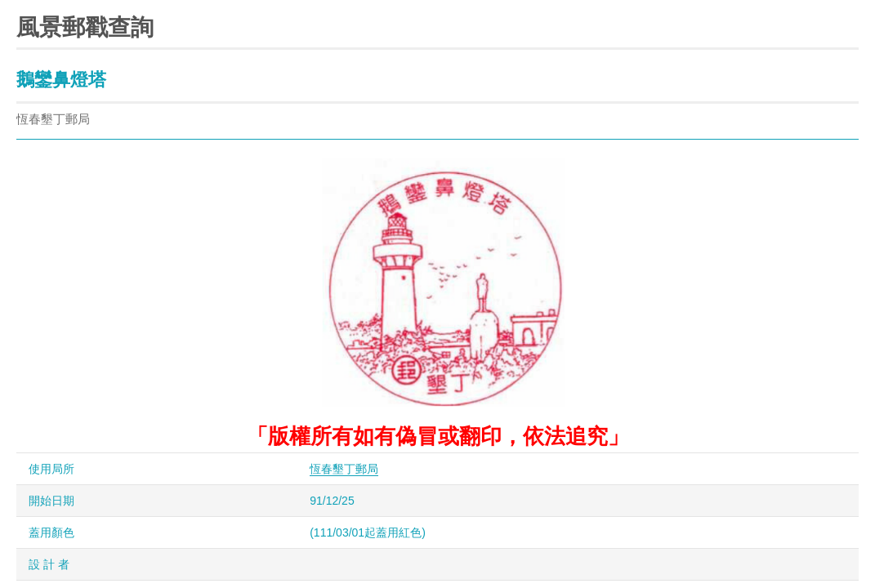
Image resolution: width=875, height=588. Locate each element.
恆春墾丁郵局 (344, 469)
